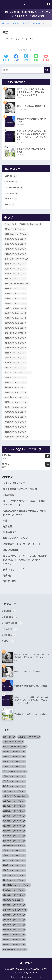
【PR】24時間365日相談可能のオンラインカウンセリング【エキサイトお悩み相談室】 (26, 14)
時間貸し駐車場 (11, 550)
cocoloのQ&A (25, 973)
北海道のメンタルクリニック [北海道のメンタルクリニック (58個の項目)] (15, 254)
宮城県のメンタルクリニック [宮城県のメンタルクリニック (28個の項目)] (15, 298)
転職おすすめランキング (15, 538)
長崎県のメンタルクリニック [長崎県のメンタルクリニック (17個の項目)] (15, 422)
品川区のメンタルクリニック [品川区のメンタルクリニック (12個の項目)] (15, 269)
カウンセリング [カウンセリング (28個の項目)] (10, 224)
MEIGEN (11, 199)
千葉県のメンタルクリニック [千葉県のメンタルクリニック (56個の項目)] (15, 264)
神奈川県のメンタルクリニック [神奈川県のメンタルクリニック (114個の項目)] (16, 397)
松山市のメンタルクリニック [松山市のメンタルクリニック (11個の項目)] (15, 368)
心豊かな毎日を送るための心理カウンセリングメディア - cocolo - (25, 513)
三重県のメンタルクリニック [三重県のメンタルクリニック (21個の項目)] (31, 224)
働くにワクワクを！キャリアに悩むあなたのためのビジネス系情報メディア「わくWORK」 (25, 560)
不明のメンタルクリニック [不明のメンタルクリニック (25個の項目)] (15, 229)
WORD (13, 193)
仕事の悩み (7, 455)
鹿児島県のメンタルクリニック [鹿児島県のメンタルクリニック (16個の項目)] (16, 437)
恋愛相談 (7, 575)
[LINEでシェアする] (36, 58)
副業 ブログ (9, 521)
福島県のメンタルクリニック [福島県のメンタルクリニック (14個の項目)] (15, 407)
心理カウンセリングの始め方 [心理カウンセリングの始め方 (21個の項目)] (15, 333)
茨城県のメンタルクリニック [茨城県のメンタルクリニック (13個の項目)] (15, 417)
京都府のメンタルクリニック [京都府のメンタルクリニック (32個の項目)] (15, 244)
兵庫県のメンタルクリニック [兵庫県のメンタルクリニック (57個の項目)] (15, 249)
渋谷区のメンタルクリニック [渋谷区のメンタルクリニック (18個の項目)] (15, 382)
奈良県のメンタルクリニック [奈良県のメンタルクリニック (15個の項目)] (15, 293)
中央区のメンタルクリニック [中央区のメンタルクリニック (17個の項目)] (15, 239)
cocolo (26, 4)
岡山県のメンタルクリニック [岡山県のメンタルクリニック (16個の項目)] (15, 313)
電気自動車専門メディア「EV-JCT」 (21, 489)
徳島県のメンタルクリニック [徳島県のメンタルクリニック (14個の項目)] (15, 328)
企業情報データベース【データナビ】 (22, 544)
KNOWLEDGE (14, 188)
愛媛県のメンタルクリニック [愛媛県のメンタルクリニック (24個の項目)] (15, 338)
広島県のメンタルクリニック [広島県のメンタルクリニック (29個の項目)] (15, 323)
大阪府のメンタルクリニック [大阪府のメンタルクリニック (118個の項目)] (15, 289)
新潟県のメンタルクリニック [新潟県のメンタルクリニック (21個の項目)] (15, 353)
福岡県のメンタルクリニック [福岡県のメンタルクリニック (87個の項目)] (15, 402)
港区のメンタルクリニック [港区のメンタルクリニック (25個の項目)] (15, 387)
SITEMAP (38, 973)
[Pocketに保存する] (46, 58)
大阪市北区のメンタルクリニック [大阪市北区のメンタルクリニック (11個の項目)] (17, 284)
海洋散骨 (7, 527)
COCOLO (11, 182)
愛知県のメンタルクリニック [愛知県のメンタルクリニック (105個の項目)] (15, 343)
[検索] (47, 70)
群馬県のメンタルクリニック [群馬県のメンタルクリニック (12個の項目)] (15, 412)
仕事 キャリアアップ (13, 570)
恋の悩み (6, 464)
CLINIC (11, 176)
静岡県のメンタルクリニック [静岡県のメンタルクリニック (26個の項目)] (15, 432)
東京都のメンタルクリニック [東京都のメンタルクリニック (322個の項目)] (15, 363)
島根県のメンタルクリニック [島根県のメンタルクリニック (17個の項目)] (15, 318)
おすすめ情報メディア (14, 483)
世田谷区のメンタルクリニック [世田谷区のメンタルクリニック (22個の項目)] (16, 234)
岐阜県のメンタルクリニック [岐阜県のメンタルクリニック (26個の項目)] (15, 308)
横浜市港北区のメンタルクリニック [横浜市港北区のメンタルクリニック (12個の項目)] (18, 373)
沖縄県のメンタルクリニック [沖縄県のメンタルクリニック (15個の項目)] (15, 378)
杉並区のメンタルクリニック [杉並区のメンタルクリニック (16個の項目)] (15, 358)
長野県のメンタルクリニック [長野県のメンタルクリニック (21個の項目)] (15, 427)
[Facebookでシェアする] (16, 58)
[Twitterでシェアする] (6, 58)
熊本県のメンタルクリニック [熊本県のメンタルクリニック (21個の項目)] (15, 392)
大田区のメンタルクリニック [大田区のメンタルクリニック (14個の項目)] (15, 279)
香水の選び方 (10, 532)
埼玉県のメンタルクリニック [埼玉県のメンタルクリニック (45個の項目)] (15, 274)
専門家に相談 (10, 581)
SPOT (10, 205)
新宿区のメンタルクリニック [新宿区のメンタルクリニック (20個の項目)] (15, 348)
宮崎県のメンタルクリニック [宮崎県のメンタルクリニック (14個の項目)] (15, 303)
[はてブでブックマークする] (26, 58)
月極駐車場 (9, 495)
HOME (26, 963)
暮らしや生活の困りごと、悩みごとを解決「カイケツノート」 (24, 503)
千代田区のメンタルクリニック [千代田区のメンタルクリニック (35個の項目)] (16, 259)
